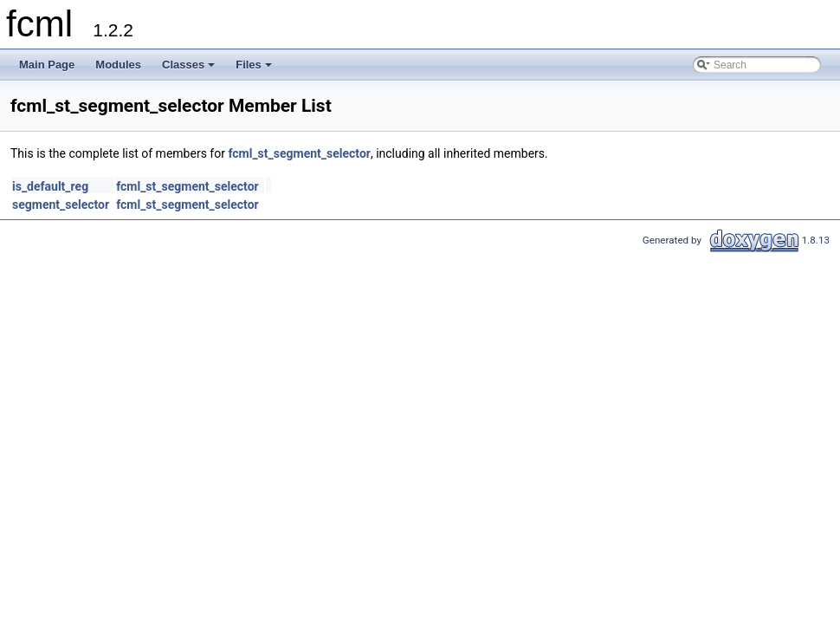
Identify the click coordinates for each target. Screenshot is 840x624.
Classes (190, 69)
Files (255, 69)
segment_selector (61, 205)
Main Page (47, 65)
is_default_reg (50, 186)
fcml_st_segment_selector (299, 153)
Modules (118, 65)
